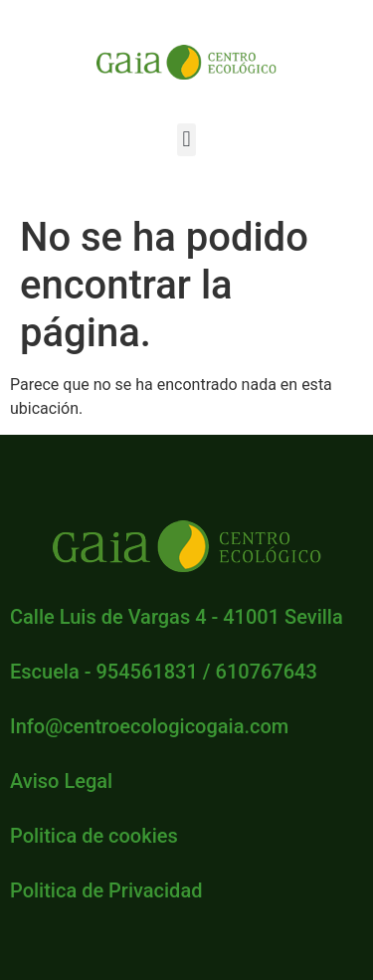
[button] (186, 140)
